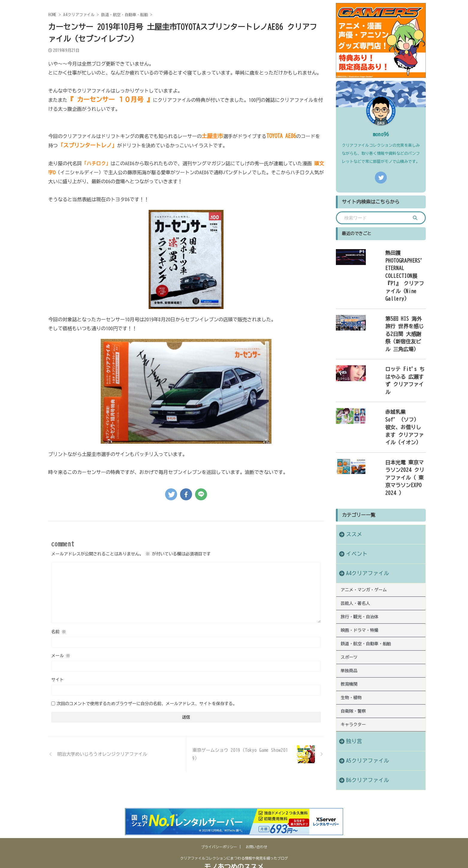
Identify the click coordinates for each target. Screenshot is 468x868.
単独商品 (349, 568)
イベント (353, 459)
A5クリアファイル (362, 652)
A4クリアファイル (362, 478)
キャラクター (353, 617)
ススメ (351, 439)
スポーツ (349, 555)
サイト (58, 680)
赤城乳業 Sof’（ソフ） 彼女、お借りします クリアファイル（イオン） (397, 359)
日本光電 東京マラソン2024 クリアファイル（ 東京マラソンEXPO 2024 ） (397, 391)
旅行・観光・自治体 (360, 519)
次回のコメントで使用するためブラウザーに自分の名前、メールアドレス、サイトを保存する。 (147, 704)
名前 (59, 632)
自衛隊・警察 (353, 605)
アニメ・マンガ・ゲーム (364, 494)
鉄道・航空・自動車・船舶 (366, 543)
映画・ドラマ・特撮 (360, 531)
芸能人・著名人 (355, 506)
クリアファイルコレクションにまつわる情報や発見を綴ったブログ (234, 840)
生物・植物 (351, 592)
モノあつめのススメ (234, 849)
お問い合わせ (256, 829)
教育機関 (349, 580)
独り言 (351, 633)
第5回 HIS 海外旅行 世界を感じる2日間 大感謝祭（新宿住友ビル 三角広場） (398, 298)
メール (61, 656)
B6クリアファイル (362, 672)
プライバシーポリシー (219, 829)
